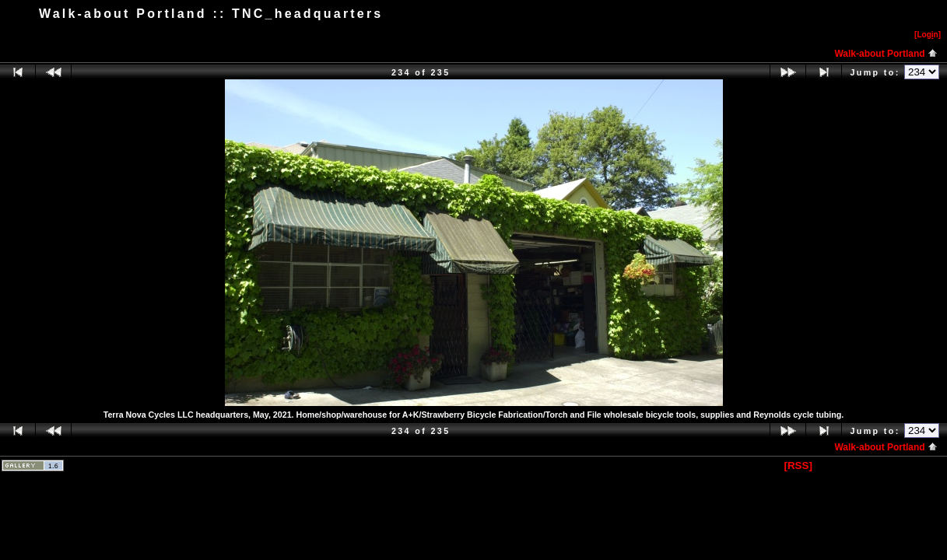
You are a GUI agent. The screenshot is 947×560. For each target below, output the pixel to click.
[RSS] (798, 465)
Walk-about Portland (886, 54)
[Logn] (928, 35)
